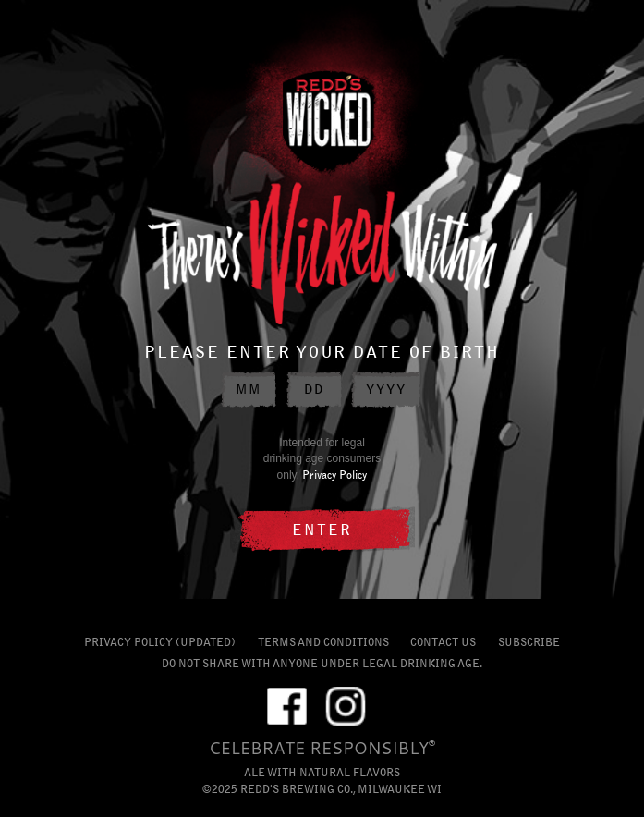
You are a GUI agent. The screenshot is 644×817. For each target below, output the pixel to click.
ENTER (322, 530)
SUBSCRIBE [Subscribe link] (529, 642)
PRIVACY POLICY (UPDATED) (160, 642)
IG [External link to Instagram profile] (346, 703)
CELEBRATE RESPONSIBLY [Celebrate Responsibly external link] (319, 748)
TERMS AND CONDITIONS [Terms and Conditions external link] (323, 642)
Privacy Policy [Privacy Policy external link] (334, 475)
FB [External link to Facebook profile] (287, 703)
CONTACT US (443, 642)
